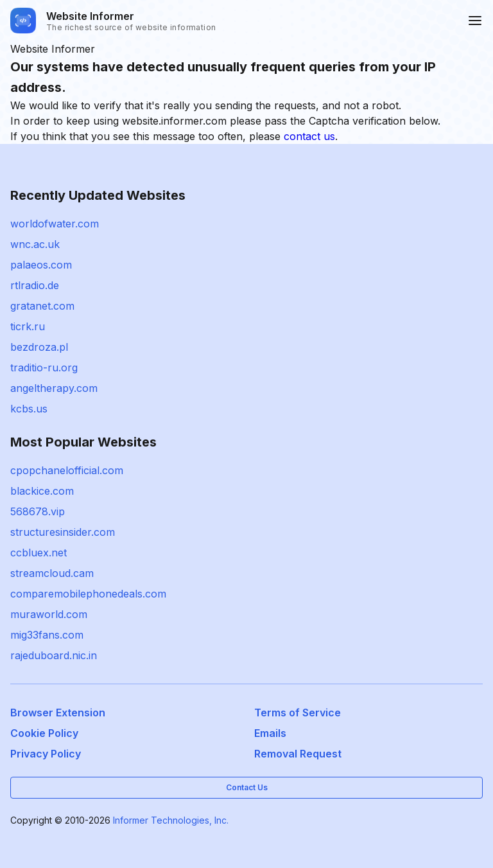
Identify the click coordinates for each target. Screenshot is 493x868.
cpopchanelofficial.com (67, 470)
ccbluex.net (39, 553)
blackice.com (42, 491)
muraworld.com (49, 614)
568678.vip (38, 511)
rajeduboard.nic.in (54, 655)
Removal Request (298, 754)
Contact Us (247, 787)
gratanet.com (42, 306)
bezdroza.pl (39, 347)
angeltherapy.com (54, 388)
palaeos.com (41, 265)
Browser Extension (58, 713)
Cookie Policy (44, 733)
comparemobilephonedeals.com (88, 594)
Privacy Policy (46, 754)
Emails (270, 733)
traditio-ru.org (44, 368)
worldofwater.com (55, 224)
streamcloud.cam (52, 573)
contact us (309, 136)
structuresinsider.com (63, 532)
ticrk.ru (28, 326)
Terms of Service (298, 713)
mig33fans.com (47, 635)
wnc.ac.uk (35, 244)
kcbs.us (29, 409)
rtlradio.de (35, 285)
